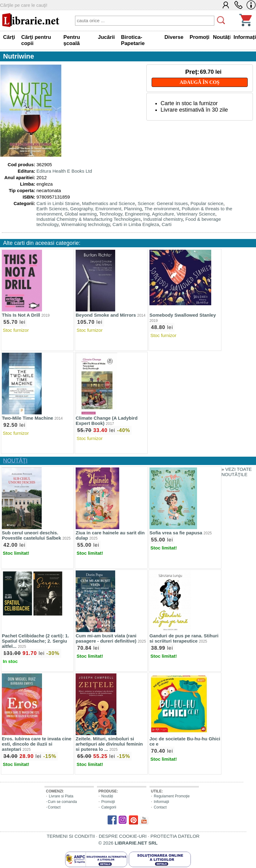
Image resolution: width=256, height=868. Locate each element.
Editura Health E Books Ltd (64, 171)
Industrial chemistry (163, 219)
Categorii (109, 807)
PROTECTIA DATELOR (175, 836)
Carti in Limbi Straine (58, 203)
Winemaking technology (86, 224)
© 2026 (128, 843)
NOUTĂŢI (15, 461)
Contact (54, 807)
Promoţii (108, 802)
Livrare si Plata (61, 796)
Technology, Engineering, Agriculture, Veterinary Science (157, 214)
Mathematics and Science (109, 203)
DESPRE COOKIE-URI (123, 836)
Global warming (81, 214)
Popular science (207, 203)
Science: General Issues (163, 203)
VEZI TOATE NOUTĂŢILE (237, 472)
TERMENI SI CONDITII (71, 836)
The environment (162, 209)
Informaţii (161, 802)
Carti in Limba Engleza (136, 224)
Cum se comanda (62, 802)
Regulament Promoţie (172, 796)
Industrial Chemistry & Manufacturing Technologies (88, 219)
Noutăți (107, 796)
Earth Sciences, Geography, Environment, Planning (89, 209)
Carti (167, 224)
